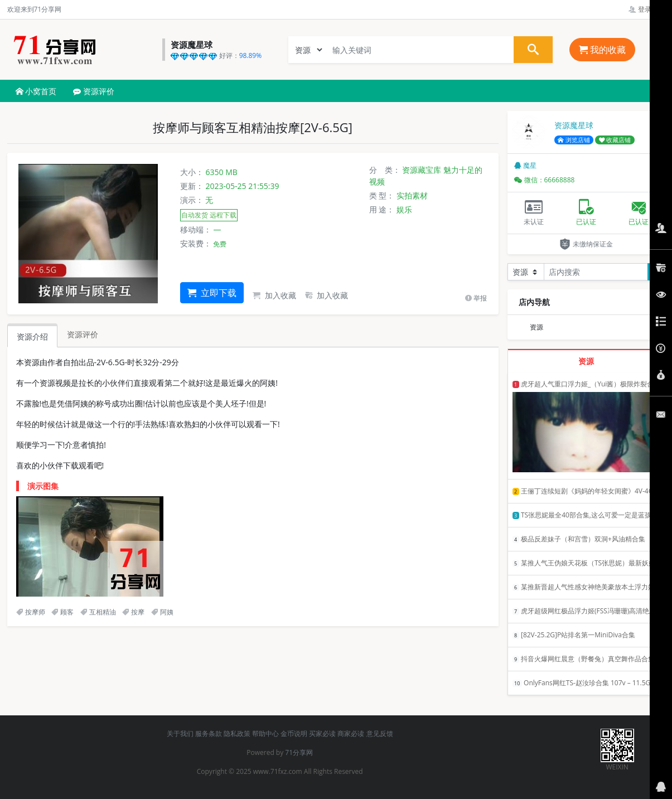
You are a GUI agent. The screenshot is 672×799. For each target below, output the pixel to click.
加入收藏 (274, 295)
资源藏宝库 (422, 170)
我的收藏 (602, 50)
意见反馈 (380, 733)
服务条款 (209, 733)
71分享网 (299, 752)
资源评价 (94, 91)
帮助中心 (265, 733)
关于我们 (180, 733)
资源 (536, 327)
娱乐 (404, 209)
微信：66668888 (545, 180)
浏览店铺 (574, 140)
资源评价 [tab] (83, 334)
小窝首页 (36, 91)
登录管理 (647, 9)
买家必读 (322, 733)
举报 (476, 298)
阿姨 (162, 612)
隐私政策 (237, 733)
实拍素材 (412, 195)
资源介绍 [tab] (32, 336)
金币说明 (294, 733)
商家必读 (351, 733)
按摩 (133, 612)
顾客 (62, 612)
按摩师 (31, 612)
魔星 (525, 165)
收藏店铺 (615, 140)
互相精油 (98, 612)
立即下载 (212, 293)
